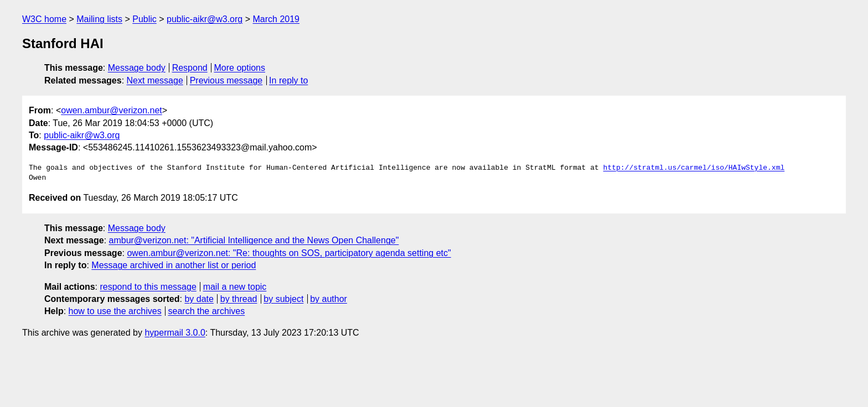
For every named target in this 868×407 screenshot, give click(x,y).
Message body (137, 68)
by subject (283, 299)
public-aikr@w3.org (205, 19)
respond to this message (148, 287)
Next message (155, 80)
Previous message (226, 80)
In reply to (288, 80)
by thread (239, 299)
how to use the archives (115, 311)
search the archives (207, 311)
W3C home (44, 19)
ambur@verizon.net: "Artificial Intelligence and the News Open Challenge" (254, 240)
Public (144, 19)
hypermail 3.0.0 (175, 333)
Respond (190, 68)
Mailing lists (99, 19)
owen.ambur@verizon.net (112, 110)
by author (329, 299)
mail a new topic (235, 287)
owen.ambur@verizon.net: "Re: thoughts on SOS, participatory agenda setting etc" (289, 253)
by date (199, 299)
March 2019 (276, 19)
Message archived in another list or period (174, 265)
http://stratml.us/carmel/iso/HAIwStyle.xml (694, 168)
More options (240, 68)
